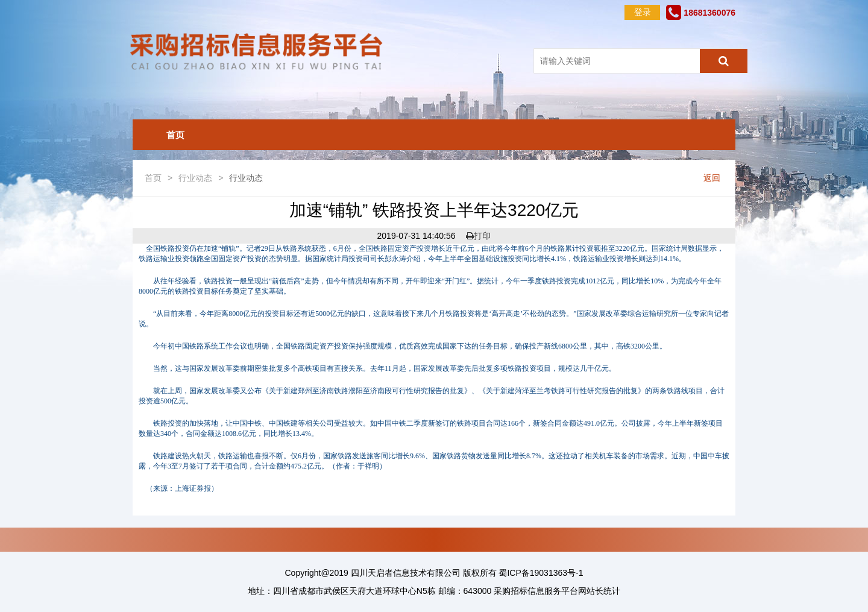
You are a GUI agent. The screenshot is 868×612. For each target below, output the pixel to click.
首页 (175, 135)
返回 (712, 178)
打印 (478, 236)
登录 (643, 12)
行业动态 (195, 178)
